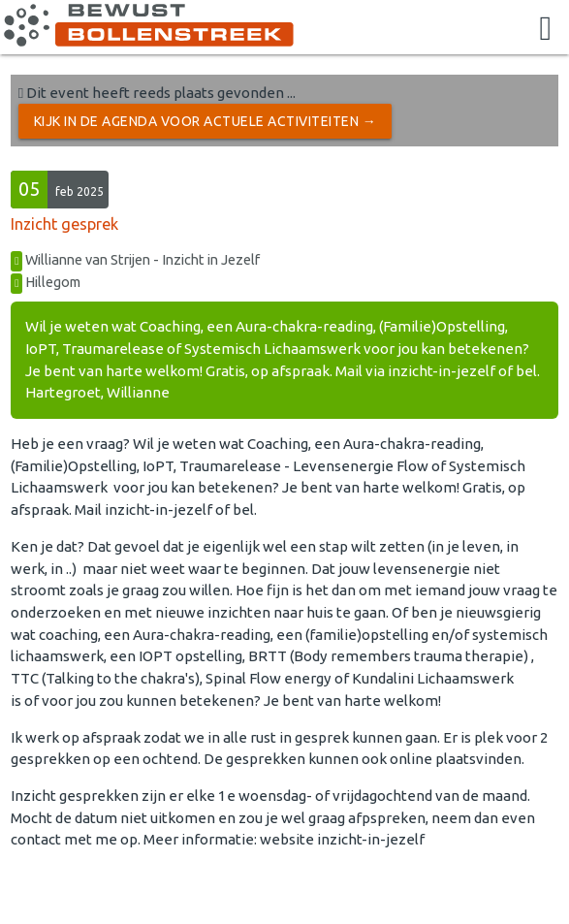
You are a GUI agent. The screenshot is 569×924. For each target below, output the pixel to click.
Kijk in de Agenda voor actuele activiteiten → (205, 121)
